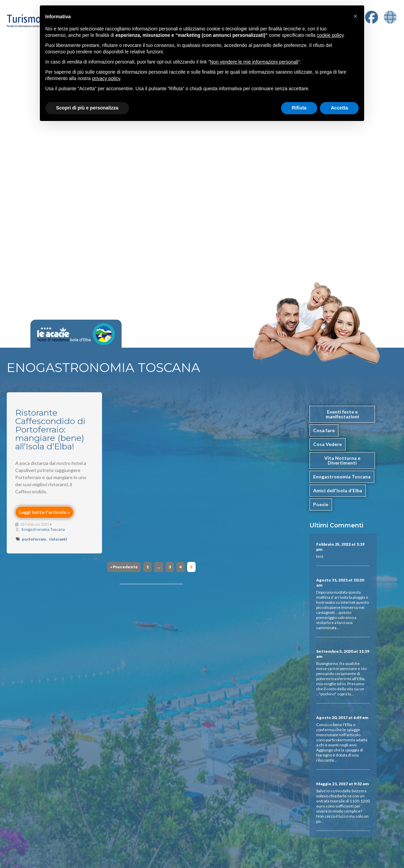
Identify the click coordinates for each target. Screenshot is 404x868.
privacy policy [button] (106, 78)
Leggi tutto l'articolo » (44, 512)
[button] (355, 16)
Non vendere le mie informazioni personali (254, 62)
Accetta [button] (339, 108)
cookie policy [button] (330, 35)
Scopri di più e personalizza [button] (87, 108)
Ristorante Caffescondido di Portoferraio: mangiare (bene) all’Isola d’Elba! (50, 429)
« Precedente (124, 567)
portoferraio (34, 539)
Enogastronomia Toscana (43, 529)
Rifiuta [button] (299, 108)
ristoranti (58, 539)
